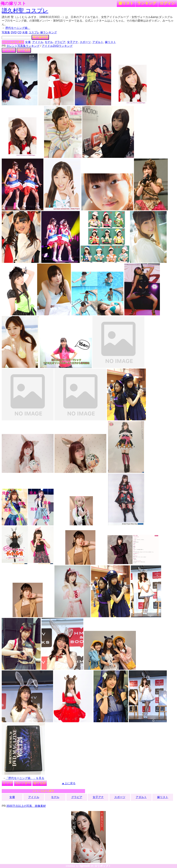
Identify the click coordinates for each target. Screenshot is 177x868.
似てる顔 (24, 50)
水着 (25, 32)
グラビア (60, 42)
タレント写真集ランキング (23, 46)
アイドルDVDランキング (57, 46)
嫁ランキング (49, 32)
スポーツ (85, 42)
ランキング (147, 3)
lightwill (85, 866)
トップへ (9, 50)
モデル (49, 42)
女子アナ (73, 42)
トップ (7, 783)
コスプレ (34, 32)
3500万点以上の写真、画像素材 (26, 806)
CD (19, 32)
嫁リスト (126, 3)
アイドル (38, 42)
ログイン (167, 3)
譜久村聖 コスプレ (25, 11)
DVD (14, 32)
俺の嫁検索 (40, 37)
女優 (28, 42)
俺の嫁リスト (13, 3)
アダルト (98, 42)
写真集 (6, 32)
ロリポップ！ (103, 866)
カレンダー (23, 783)
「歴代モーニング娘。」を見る (25, 778)
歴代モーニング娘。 (18, 28)
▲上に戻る (69, 783)
